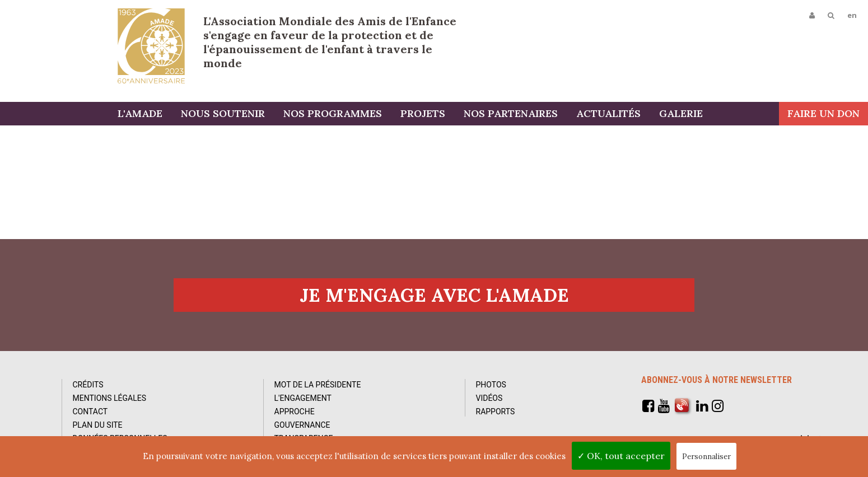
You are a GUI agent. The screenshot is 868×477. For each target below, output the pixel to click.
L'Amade (151, 46)
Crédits (88, 385)
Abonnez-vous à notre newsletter (717, 380)
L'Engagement (303, 398)
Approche (295, 411)
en (852, 15)
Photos (491, 385)
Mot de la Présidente (318, 385)
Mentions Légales (110, 398)
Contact (90, 411)
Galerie (681, 113)
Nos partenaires (511, 113)
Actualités (608, 113)
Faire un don (823, 113)
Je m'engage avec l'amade (434, 295)
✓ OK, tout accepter (621, 456)
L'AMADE (140, 113)
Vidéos (489, 398)
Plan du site (98, 425)
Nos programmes (333, 113)
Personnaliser (706, 457)
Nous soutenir (223, 113)
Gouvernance (302, 425)
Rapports (496, 411)
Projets (423, 113)
